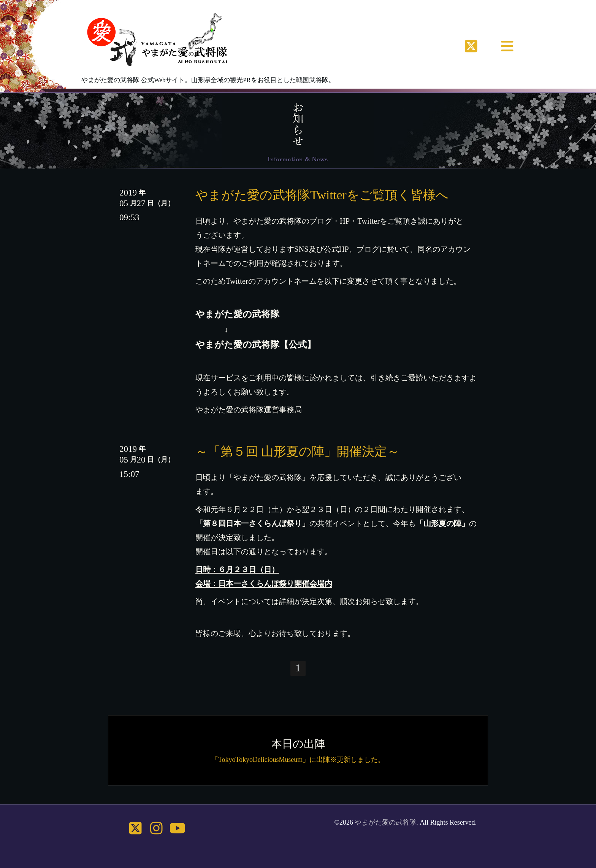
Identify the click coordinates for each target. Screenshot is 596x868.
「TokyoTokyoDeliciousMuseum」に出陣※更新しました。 (298, 760)
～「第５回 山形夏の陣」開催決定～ (297, 451)
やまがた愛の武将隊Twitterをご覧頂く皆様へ (322, 195)
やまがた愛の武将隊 (385, 822)
